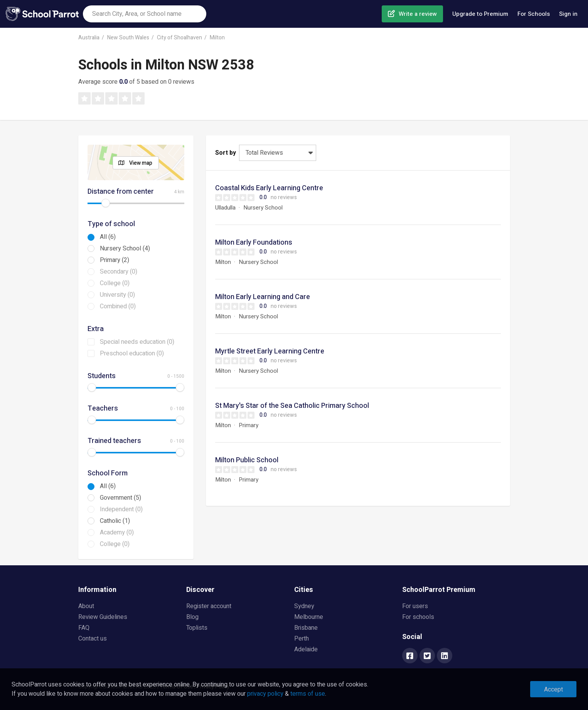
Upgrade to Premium (480, 14)
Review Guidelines (103, 617)
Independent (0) (121, 509)
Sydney (304, 606)
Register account (209, 606)
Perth (302, 639)
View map (141, 163)
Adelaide (306, 649)
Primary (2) (115, 260)
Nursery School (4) (125, 248)
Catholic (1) (115, 521)
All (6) (108, 237)
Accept (553, 690)
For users (415, 606)
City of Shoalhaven (179, 38)
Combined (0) (118, 306)
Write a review (418, 14)
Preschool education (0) (132, 353)
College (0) (115, 283)
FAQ (84, 628)
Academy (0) (117, 532)
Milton (217, 38)
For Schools (534, 14)
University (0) (117, 295)
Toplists (197, 628)
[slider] (106, 203)
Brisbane (306, 628)
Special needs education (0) (137, 342)
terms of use (308, 694)
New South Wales (128, 38)
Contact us (93, 639)
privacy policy (265, 694)
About (86, 606)
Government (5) (120, 498)
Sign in (568, 14)
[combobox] (145, 14)
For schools (418, 617)
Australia (89, 38)
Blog (192, 617)
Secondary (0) (119, 272)
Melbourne (309, 617)
